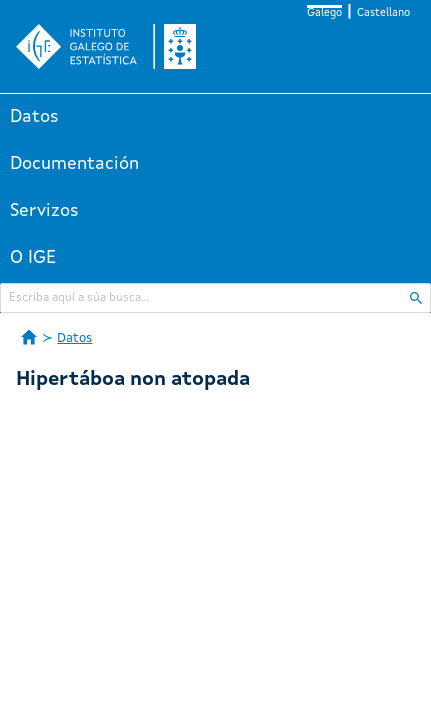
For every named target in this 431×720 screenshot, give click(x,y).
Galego (324, 13)
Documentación (74, 164)
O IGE (33, 258)
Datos (34, 117)
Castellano (383, 13)
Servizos (44, 211)
